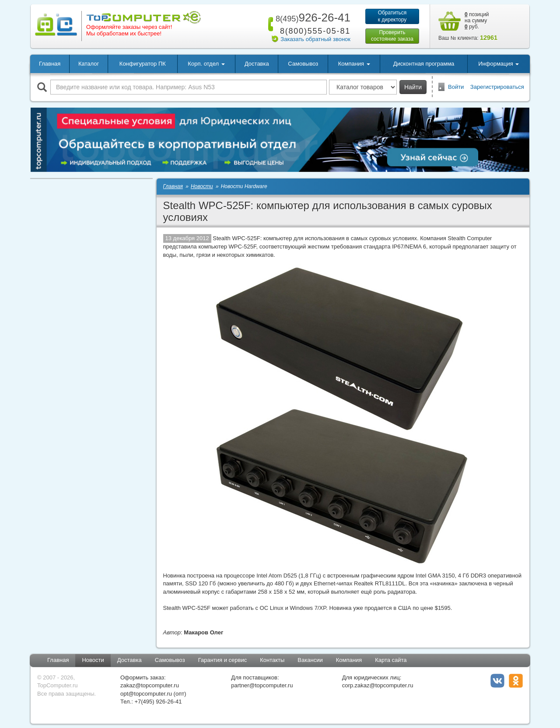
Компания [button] (354, 64)
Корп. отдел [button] (206, 64)
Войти (456, 87)
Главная (50, 64)
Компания (349, 660)
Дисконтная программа (424, 64)
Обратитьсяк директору (392, 16)
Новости (93, 660)
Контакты (272, 660)
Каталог (89, 64)
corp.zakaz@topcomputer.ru (378, 685)
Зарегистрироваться (497, 87)
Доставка (257, 64)
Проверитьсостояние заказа (392, 36)
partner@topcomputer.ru (262, 685)
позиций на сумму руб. (477, 21)
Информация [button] (499, 64)
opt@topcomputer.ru (146, 694)
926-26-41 (311, 17)
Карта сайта (391, 660)
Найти (413, 87)
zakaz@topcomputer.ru (150, 685)
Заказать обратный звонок (315, 39)
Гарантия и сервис (223, 660)
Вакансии (310, 660)
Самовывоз (303, 64)
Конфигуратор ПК (143, 64)
